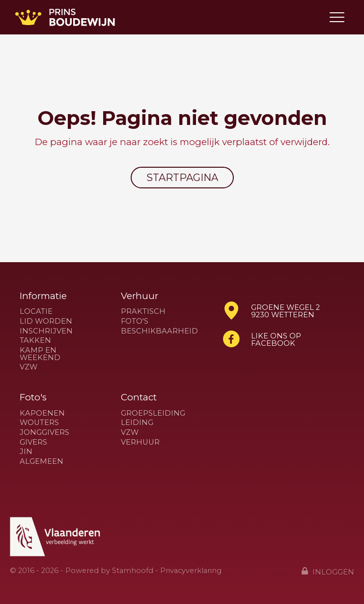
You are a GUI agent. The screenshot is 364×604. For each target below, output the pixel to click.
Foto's (135, 321)
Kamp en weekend (40, 354)
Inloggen (328, 572)
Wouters (39, 423)
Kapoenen (42, 413)
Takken (35, 341)
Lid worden (46, 321)
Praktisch (143, 312)
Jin (26, 452)
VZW (28, 367)
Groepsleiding (153, 413)
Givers (33, 442)
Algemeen (42, 462)
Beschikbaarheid (159, 331)
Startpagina (182, 178)
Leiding (137, 423)
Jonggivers (44, 433)
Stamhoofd (133, 571)
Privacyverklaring (191, 571)
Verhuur (140, 442)
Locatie (36, 312)
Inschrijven (46, 331)
